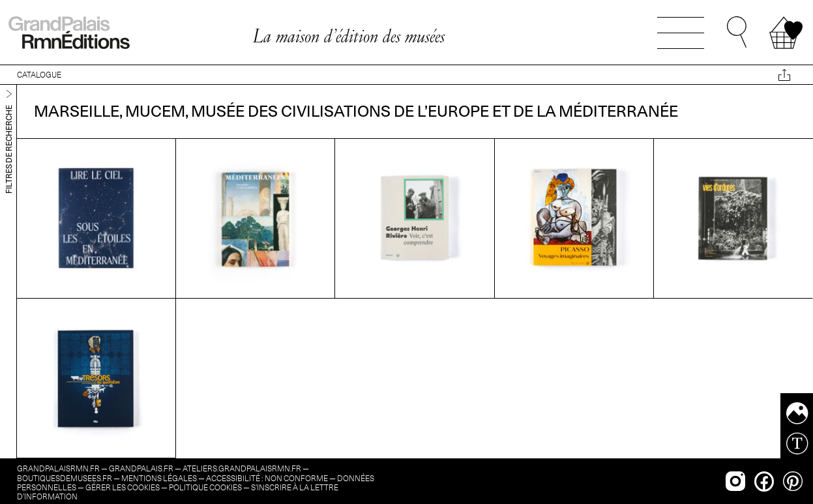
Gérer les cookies (123, 487)
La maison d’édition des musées (348, 36)
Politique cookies (205, 487)
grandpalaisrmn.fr (58, 468)
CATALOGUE (39, 75)
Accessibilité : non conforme (267, 478)
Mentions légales (159, 478)
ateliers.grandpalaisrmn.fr (242, 468)
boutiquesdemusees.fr (65, 478)
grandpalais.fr (141, 468)
